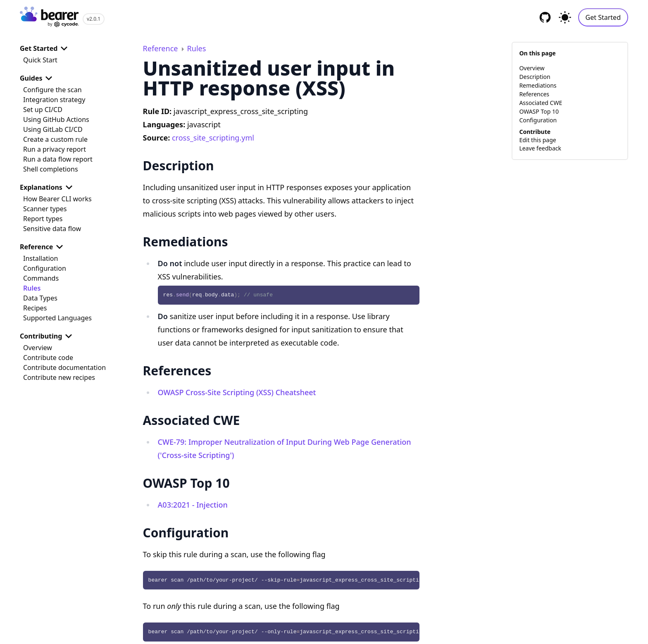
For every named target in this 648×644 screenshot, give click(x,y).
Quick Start (40, 60)
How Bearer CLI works (57, 199)
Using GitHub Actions (56, 119)
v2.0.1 (94, 19)
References (534, 94)
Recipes (35, 308)
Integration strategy (54, 100)
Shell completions (51, 169)
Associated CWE (541, 103)
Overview (38, 348)
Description (535, 77)
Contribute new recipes (59, 377)
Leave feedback (540, 148)
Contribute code (48, 358)
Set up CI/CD (43, 110)
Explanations (48, 187)
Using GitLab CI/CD (53, 129)
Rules (32, 288)
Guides (38, 78)
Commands (41, 278)
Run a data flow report (58, 159)
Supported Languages (57, 318)
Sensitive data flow (52, 229)
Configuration (45, 268)
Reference (43, 247)
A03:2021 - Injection (193, 505)
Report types (43, 219)
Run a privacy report (55, 149)
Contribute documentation (64, 367)
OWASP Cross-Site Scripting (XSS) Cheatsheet (237, 392)
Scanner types (45, 209)
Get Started (603, 17)
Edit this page (537, 140)
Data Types (40, 298)
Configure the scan (52, 90)
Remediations (538, 85)
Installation (40, 258)
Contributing (48, 336)
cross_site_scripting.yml (213, 138)
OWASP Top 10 (539, 111)
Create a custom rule (55, 139)
